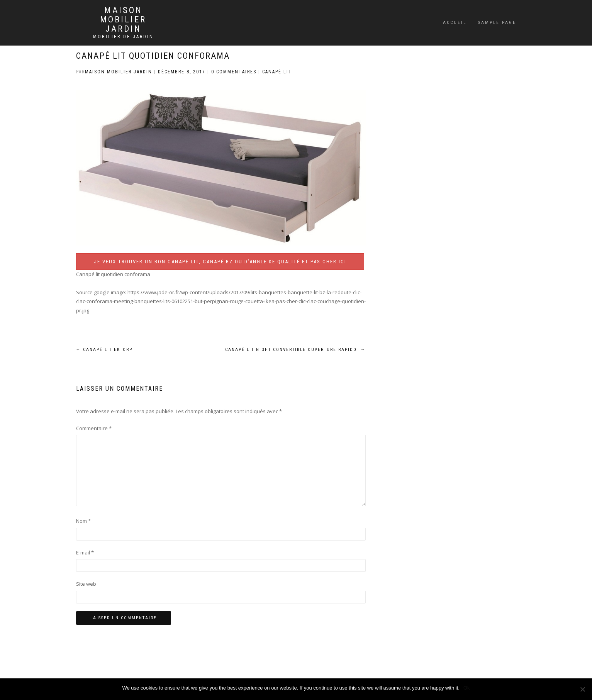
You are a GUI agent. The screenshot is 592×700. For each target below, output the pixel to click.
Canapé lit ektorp (104, 350)
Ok (467, 688)
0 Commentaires (234, 72)
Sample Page (497, 23)
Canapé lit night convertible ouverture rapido (295, 350)
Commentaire (94, 428)
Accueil (455, 23)
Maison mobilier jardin (123, 20)
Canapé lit (277, 72)
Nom (83, 521)
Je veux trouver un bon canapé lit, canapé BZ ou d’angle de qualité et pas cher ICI (220, 262)
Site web (86, 584)
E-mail (85, 553)
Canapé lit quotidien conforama (153, 56)
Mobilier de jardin (123, 37)
